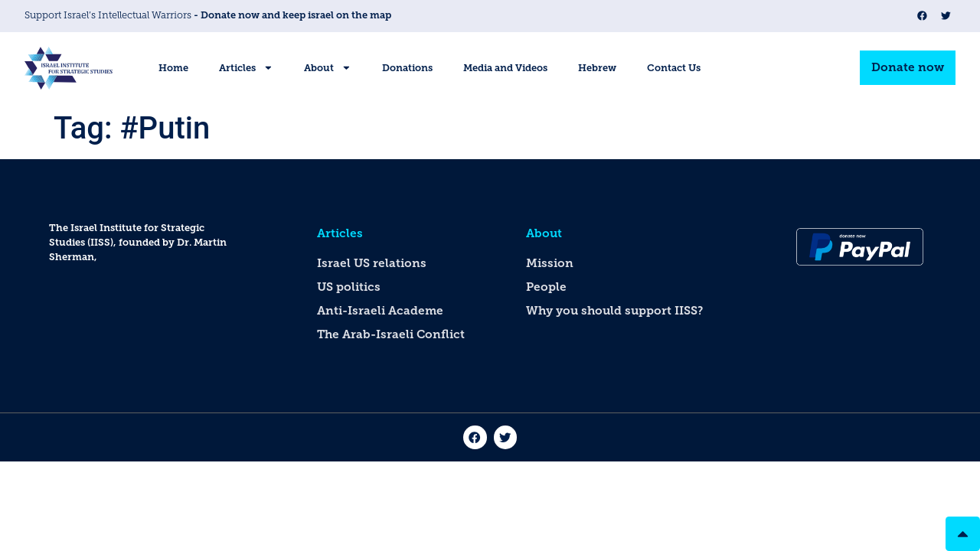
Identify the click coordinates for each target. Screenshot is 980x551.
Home (173, 68)
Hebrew (597, 68)
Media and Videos (505, 68)
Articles (246, 68)
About (328, 68)
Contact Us (674, 68)
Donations (407, 68)
